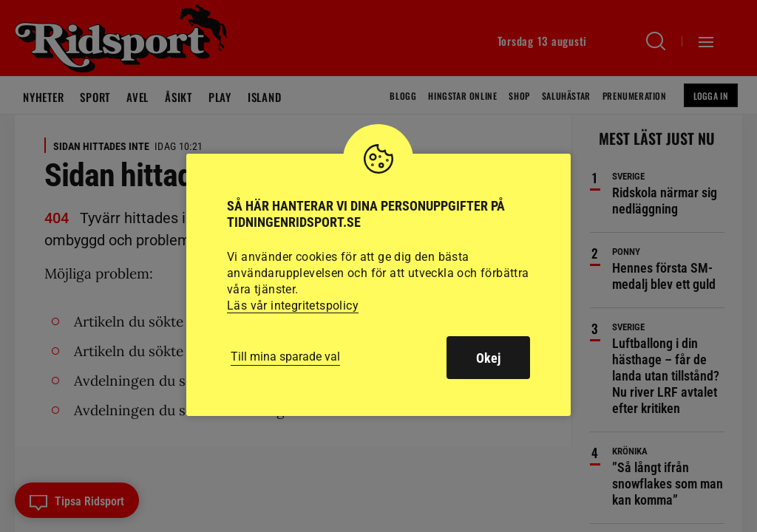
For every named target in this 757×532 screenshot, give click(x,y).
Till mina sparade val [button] (285, 357)
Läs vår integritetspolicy (293, 306)
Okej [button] (488, 358)
